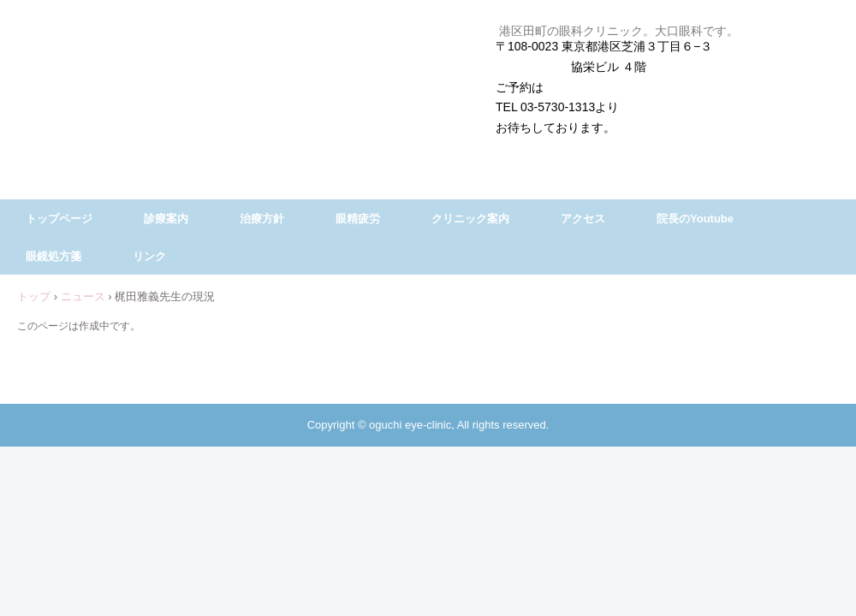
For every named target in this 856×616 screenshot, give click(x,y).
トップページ (59, 219)
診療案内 (166, 219)
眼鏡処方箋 (53, 256)
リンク (149, 256)
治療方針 (262, 219)
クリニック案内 (470, 219)
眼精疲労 (358, 219)
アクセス (583, 219)
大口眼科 (428, 57)
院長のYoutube (695, 219)
